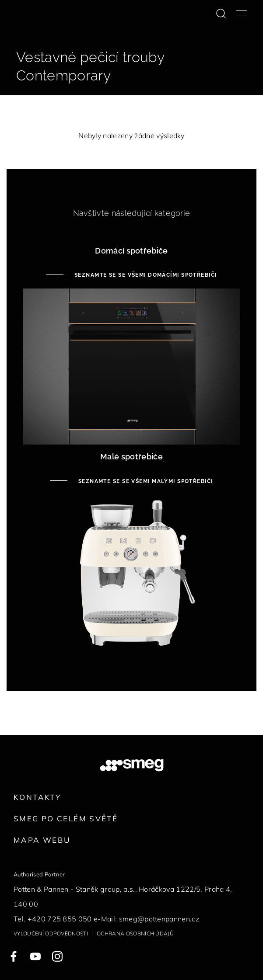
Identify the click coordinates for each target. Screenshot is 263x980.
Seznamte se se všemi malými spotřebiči (144, 481)
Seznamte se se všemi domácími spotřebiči (144, 275)
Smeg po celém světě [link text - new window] (66, 818)
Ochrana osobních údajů (135, 933)
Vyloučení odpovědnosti (51, 933)
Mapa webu (42, 840)
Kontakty (37, 797)
